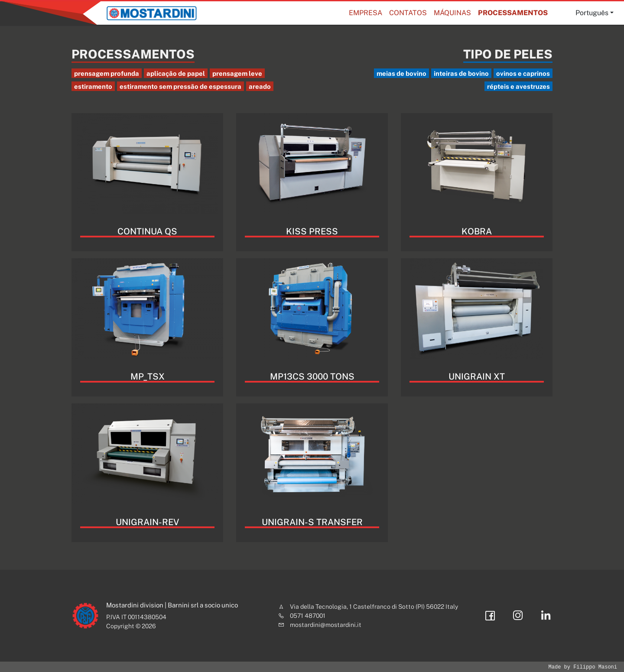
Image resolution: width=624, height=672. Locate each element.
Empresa (366, 13)
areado (260, 86)
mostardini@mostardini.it (326, 625)
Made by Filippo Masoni (583, 667)
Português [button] (592, 13)
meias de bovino (401, 73)
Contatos (408, 13)
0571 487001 (308, 616)
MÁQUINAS (452, 13)
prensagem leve (237, 73)
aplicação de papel (176, 73)
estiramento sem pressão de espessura (180, 86)
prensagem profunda (107, 73)
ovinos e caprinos (523, 73)
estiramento (93, 86)
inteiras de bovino (461, 73)
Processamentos (513, 13)
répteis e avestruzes (518, 86)
